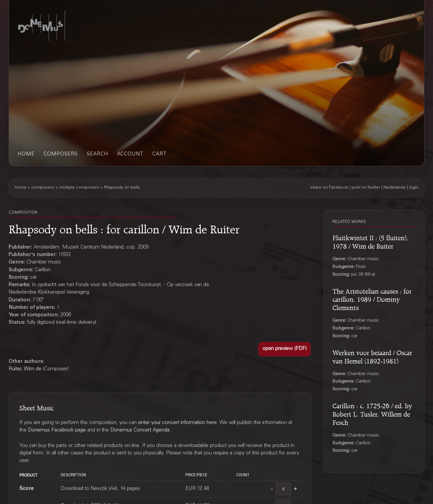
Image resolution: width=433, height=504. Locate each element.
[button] (284, 349)
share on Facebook (329, 188)
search (98, 154)
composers (61, 154)
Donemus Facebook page (57, 430)
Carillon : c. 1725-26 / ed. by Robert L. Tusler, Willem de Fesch (372, 413)
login (414, 188)
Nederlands (395, 188)
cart (160, 154)
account (130, 154)
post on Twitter (366, 188)
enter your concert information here (177, 423)
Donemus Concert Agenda (140, 430)
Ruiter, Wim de (25, 369)
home (26, 154)
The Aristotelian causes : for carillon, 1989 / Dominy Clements (372, 299)
